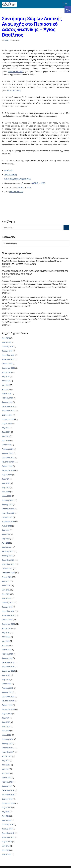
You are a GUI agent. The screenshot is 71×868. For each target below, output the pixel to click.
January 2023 (7, 505)
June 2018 (6, 722)
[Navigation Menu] (66, 4)
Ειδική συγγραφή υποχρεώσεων (18, 179)
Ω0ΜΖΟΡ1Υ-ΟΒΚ (15, 72)
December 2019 (8, 662)
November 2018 (8, 701)
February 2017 (8, 782)
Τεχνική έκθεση (11, 175)
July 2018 (6, 718)
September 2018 (8, 709)
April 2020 (6, 645)
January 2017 (7, 786)
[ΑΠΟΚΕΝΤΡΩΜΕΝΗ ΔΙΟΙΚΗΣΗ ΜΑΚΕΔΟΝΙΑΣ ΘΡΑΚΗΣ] (9, 4)
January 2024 (7, 453)
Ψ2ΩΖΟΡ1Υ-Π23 (16, 192)
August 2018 (7, 714)
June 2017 (6, 765)
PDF (43, 183)
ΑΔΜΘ (7, 40)
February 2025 (8, 398)
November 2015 (8, 837)
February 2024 (8, 449)
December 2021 (8, 560)
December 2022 (8, 509)
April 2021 (6, 594)
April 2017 (6, 773)
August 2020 (7, 628)
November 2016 (8, 795)
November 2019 (8, 667)
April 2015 (6, 850)
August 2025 (7, 372)
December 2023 (8, 458)
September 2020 (8, 624)
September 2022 (8, 522)
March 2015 (6, 854)
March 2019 (6, 684)
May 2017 (6, 769)
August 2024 (7, 423)
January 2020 (7, 658)
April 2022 (6, 543)
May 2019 (6, 679)
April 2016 (6, 816)
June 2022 (6, 534)
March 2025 (6, 394)
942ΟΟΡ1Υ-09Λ (14, 90)
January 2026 (7, 351)
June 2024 (6, 432)
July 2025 (6, 377)
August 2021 (7, 577)
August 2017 (7, 756)
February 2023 (8, 500)
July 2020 (6, 633)
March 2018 (6, 735)
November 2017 (8, 752)
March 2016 (6, 820)
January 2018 (7, 743)
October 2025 (7, 364)
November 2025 (8, 359)
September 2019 (8, 671)
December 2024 (8, 406)
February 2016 (8, 825)
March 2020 (6, 650)
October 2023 (7, 466)
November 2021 (8, 564)
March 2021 (6, 598)
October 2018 (7, 705)
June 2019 (6, 675)
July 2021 (6, 581)
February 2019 (8, 688)
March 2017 (6, 778)
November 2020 (8, 615)
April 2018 (6, 731)
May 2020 (6, 641)
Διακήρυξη (9, 170)
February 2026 (8, 347)
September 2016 (8, 803)
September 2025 (8, 368)
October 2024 (7, 415)
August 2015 (7, 842)
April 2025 (6, 389)
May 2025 (6, 385)
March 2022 (6, 547)
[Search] (33, 227)
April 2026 (6, 338)
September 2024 (8, 419)
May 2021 (6, 590)
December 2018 (8, 697)
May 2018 (6, 726)
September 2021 (8, 573)
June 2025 (6, 381)
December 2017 (8, 748)
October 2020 (7, 620)
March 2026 (6, 342)
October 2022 (7, 517)
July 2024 (6, 428)
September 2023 (8, 470)
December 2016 (8, 790)
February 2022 (8, 551)
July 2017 (6, 761)
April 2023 (6, 492)
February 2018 (8, 739)
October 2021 (7, 569)
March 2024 (6, 445)
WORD (35, 183)
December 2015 (8, 833)
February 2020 (8, 654)
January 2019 (7, 692)
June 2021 (6, 586)
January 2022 (7, 556)
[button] (68, 10)
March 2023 (6, 496)
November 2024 (8, 411)
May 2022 (6, 539)
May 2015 (6, 846)
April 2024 (6, 441)
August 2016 (7, 808)
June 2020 (6, 637)
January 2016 (7, 829)
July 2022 (6, 530)
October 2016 (7, 799)
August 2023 (7, 475)
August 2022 (7, 526)
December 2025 (8, 355)
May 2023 (6, 487)
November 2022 (8, 513)
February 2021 (8, 603)
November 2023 (8, 462)
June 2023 (6, 483)
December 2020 (8, 611)
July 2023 (6, 479)
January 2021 (7, 607)
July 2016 (6, 812)
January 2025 (7, 402)
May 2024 (6, 436)
